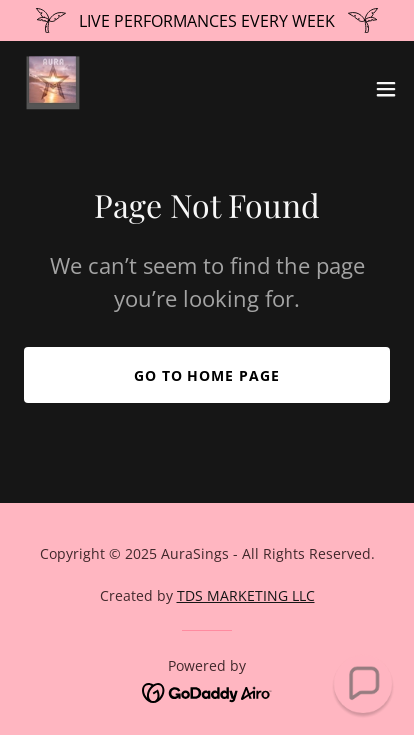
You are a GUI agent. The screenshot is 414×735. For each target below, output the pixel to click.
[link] (56, 89)
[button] (386, 89)
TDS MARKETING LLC (246, 595)
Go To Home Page (207, 375)
